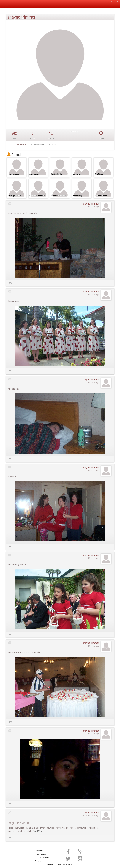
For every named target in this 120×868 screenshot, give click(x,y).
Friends (15, 155)
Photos (33, 138)
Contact (38, 861)
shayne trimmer (91, 204)
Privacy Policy (40, 854)
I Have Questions (42, 858)
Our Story (39, 851)
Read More (38, 831)
